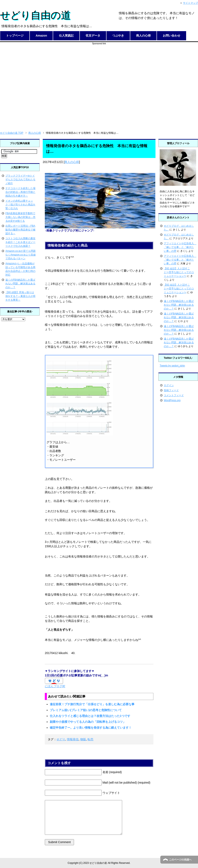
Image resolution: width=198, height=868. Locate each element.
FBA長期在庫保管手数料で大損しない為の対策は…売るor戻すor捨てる (20, 217)
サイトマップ (190, 3)
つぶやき (118, 36)
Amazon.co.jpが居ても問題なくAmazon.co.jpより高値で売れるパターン (21, 255)
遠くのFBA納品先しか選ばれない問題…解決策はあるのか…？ (20, 284)
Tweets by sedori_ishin (172, 366)
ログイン (169, 385)
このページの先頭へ (180, 860)
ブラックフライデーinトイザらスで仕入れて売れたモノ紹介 (20, 179)
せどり (61, 739)
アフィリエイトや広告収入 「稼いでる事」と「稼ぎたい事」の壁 (180, 247)
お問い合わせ (172, 36)
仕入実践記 (66, 36)
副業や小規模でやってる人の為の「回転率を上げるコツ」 (88, 722)
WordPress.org (172, 400)
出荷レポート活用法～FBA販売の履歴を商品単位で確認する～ (20, 230)
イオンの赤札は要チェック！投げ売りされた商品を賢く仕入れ (20, 205)
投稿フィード (171, 390)
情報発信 (73, 739)
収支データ (93, 36)
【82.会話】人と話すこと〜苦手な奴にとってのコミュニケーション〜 (179, 272)
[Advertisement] (39, 84)
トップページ (15, 36)
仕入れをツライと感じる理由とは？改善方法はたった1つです (90, 716)
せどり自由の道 (35, 15)
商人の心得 (143, 36)
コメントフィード (174, 395)
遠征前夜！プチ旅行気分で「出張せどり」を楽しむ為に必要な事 (92, 704)
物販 (83, 739)
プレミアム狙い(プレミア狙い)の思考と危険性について (86, 710)
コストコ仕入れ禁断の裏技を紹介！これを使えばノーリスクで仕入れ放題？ (20, 242)
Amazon (41, 36)
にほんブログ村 (55, 686)
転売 (90, 739)
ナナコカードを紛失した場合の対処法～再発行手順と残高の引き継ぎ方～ (20, 192)
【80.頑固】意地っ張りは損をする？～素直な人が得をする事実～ (20, 296)
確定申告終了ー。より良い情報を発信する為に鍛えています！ (91, 728)
